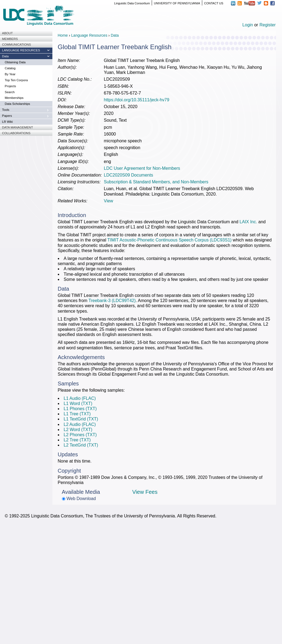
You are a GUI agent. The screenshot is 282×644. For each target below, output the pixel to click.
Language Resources (89, 35)
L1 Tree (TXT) (77, 414)
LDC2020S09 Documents (129, 175)
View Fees (145, 492)
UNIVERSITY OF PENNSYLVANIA (177, 3)
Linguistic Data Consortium (132, 3)
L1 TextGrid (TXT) (81, 419)
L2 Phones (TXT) (80, 435)
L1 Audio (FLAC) (80, 398)
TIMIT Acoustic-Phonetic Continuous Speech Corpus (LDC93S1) (169, 240)
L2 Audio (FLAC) (80, 424)
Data (115, 35)
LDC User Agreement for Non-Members (142, 168)
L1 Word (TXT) (78, 403)
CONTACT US (214, 3)
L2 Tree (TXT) (77, 440)
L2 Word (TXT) (78, 430)
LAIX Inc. (248, 222)
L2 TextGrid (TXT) (81, 445)
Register (268, 25)
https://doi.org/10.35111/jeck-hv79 (137, 100)
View (109, 201)
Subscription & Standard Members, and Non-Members (156, 182)
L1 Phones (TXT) (80, 409)
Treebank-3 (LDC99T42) (112, 301)
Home (63, 35)
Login (248, 25)
